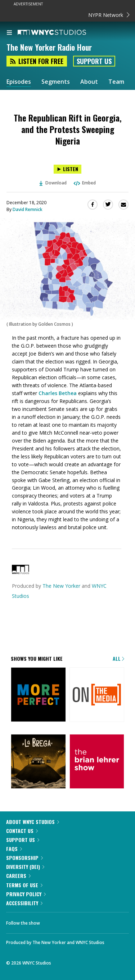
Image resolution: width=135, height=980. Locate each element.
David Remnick (28, 209)
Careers (18, 876)
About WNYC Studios (33, 822)
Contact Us (22, 831)
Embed (84, 183)
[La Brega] (38, 762)
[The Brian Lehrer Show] (97, 762)
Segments (56, 82)
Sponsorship (24, 858)
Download (53, 183)
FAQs (14, 849)
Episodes (19, 82)
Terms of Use (24, 885)
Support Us (94, 61)
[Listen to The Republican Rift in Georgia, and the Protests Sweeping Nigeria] (67, 169)
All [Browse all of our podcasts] (118, 658)
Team (116, 82)
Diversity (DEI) (25, 867)
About (89, 82)
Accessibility (24, 903)
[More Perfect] (38, 695)
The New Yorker (61, 586)
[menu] (9, 33)
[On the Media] (97, 695)
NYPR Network (109, 15)
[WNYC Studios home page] (61, 33)
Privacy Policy (26, 894)
